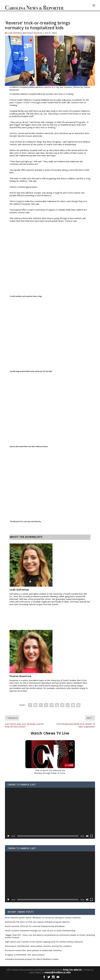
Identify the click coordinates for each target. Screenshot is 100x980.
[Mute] (87, 836)
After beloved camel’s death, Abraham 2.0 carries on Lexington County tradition (43, 918)
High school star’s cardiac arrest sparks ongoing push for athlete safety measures (44, 942)
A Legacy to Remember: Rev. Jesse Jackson (25, 955)
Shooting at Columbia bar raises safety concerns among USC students (38, 946)
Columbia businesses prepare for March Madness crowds (32, 959)
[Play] (8, 836)
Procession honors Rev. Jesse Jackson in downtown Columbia (33, 950)
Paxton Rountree (34, 33)
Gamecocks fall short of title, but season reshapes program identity (37, 922)
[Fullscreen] (92, 836)
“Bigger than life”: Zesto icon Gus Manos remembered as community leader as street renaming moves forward (50, 936)
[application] (50, 813)
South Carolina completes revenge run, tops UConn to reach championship (40, 931)
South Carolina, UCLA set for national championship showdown (35, 926)
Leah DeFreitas (15, 33)
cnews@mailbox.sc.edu (58, 972)
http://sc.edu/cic (73, 970)
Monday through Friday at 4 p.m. (50, 773)
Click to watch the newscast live (50, 770)
